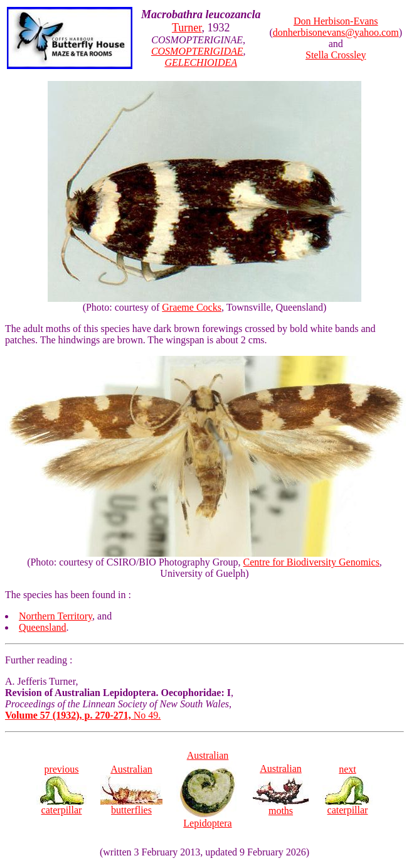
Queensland (43, 627)
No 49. (83, 715)
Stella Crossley (336, 55)
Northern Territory (56, 616)
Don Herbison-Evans (336, 21)
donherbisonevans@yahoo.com (336, 32)
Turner (187, 28)
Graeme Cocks (192, 307)
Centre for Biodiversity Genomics (311, 562)
